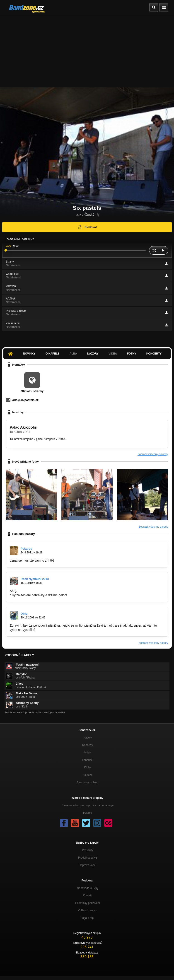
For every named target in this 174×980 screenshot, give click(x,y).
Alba (73, 354)
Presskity (88, 850)
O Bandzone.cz (87, 910)
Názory (93, 354)
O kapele (52, 354)
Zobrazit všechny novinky (153, 454)
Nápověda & (88, 888)
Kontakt (88, 896)
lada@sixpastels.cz (25, 400)
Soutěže (87, 775)
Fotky (132, 354)
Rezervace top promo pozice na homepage (88, 805)
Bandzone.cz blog (88, 782)
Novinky (29, 354)
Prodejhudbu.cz (88, 858)
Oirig (24, 614)
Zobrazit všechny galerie (153, 527)
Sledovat (87, 227)
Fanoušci (88, 760)
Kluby (87, 768)
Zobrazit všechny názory (153, 643)
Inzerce (88, 813)
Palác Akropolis (23, 427)
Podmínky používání (88, 903)
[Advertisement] (87, 49)
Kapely (88, 738)
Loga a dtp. (87, 918)
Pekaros (26, 549)
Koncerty (154, 354)
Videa (113, 354)
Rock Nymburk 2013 (35, 579)
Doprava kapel (88, 865)
